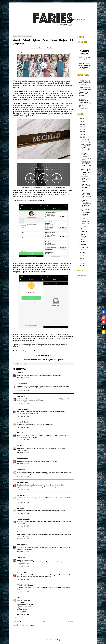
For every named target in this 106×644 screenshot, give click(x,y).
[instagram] (104, 317)
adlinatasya (20, 545)
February (84, 247)
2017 (81, 256)
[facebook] (104, 312)
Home (44, 622)
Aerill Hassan (21, 409)
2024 (81, 124)
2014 (81, 258)
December (84, 139)
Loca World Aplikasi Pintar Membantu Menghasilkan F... (86, 187)
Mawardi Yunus (21, 519)
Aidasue (19, 470)
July (82, 234)
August (83, 232)
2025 (81, 122)
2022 (81, 129)
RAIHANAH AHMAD (23, 585)
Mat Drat (20, 446)
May (82, 239)
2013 (81, 261)
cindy (19, 508)
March (83, 245)
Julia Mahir (20, 433)
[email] (104, 332)
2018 (81, 253)
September (85, 229)
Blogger (59, 640)
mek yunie (20, 572)
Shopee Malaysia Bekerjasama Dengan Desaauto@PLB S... (86, 147)
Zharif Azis (20, 396)
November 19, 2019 (23, 378)
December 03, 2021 (23, 614)
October (84, 226)
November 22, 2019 (23, 526)
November (84, 142)
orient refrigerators (22, 612)
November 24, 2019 (23, 592)
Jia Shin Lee (21, 495)
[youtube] (104, 322)
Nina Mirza (20, 532)
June (83, 237)
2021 (81, 132)
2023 (81, 127)
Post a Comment (20, 618)
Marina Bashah (21, 459)
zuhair (19, 598)
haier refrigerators (22, 610)
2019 (81, 137)
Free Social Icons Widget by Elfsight (101, 336)
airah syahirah (21, 422)
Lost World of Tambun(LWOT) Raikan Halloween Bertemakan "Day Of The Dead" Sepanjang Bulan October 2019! (85, 104)
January (84, 250)
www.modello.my (43, 355)
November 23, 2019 (23, 566)
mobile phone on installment (25, 604)
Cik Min (19, 373)
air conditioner (21, 602)
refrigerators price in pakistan (26, 606)
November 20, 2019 (23, 427)
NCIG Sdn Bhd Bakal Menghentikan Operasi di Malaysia (85, 213)
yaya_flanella (21, 384)
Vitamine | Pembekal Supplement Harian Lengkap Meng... (86, 156)
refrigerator (20, 608)
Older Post (70, 622)
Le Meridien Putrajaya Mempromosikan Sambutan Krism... (86, 204)
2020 (81, 134)
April (83, 242)
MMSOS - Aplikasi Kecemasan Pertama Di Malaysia (85, 83)
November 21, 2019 (23, 513)
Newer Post (17, 622)
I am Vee (20, 558)
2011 (81, 266)
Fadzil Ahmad (21, 482)
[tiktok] (104, 327)
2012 (81, 263)
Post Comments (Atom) (28, 625)
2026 (81, 119)
